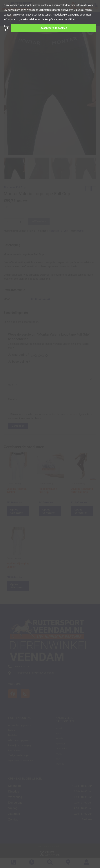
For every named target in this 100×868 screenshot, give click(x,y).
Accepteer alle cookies (54, 28)
